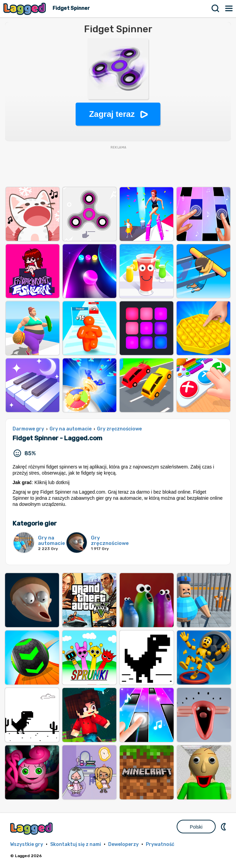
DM (224, 827)
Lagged (25, 9)
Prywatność (160, 844)
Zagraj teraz (112, 114)
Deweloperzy (123, 844)
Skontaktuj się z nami (76, 844)
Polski (196, 827)
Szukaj (216, 8)
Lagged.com (32, 828)
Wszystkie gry (27, 844)
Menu (229, 8)
